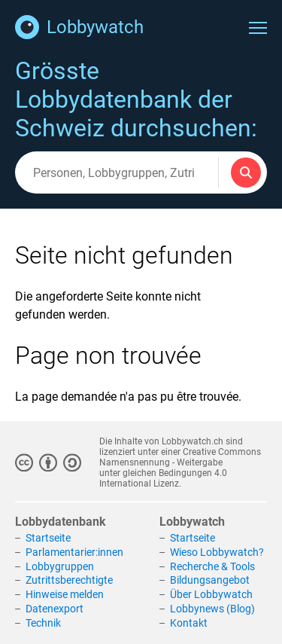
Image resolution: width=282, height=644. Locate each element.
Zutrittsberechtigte (69, 581)
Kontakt (189, 623)
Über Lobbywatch (211, 594)
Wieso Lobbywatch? (217, 552)
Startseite (48, 538)
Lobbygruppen (60, 566)
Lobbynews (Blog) (212, 609)
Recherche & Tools (212, 566)
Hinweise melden (65, 594)
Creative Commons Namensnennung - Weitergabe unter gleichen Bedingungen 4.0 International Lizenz (180, 468)
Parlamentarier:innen (74, 552)
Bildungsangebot (210, 581)
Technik (43, 623)
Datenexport (55, 609)
